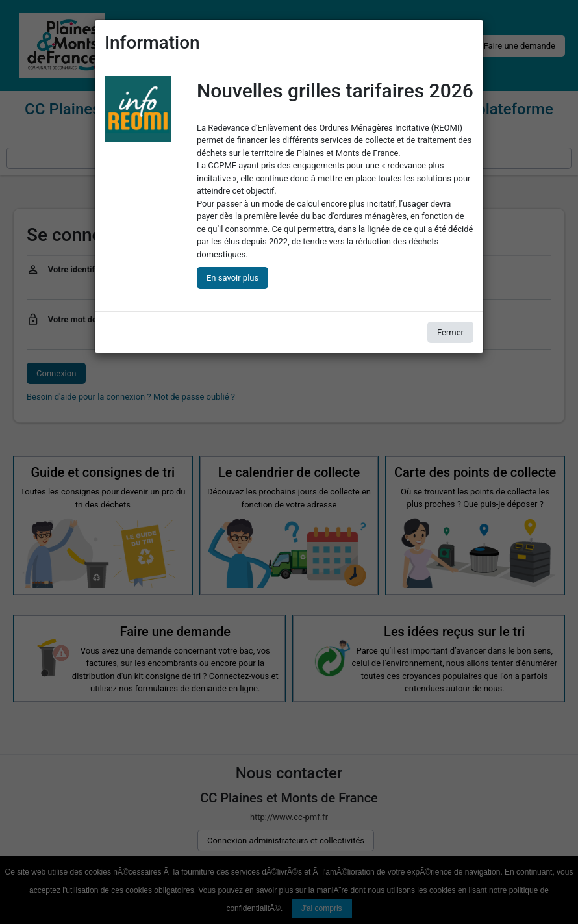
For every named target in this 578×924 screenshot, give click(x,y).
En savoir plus (232, 278)
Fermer (450, 332)
